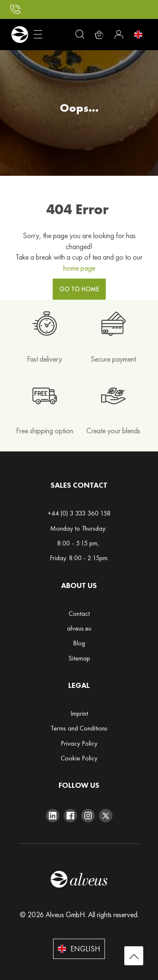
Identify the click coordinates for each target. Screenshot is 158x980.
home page (79, 268)
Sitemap (79, 658)
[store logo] (20, 35)
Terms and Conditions (79, 728)
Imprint (79, 713)
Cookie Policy (79, 758)
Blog (79, 643)
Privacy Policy (79, 743)
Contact (79, 614)
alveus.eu (79, 628)
